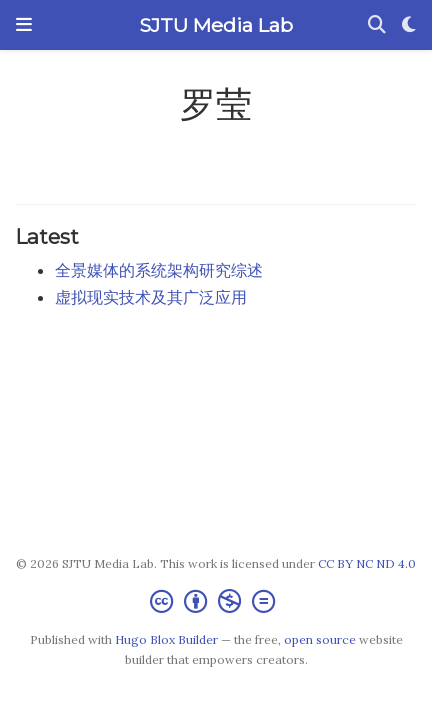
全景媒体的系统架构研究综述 (159, 270)
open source (320, 639)
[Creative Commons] (216, 601)
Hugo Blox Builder (166, 639)
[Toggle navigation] (24, 25)
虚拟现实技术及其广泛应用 (151, 297)
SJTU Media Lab (216, 25)
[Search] (377, 25)
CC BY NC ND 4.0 (367, 563)
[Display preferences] (409, 25)
